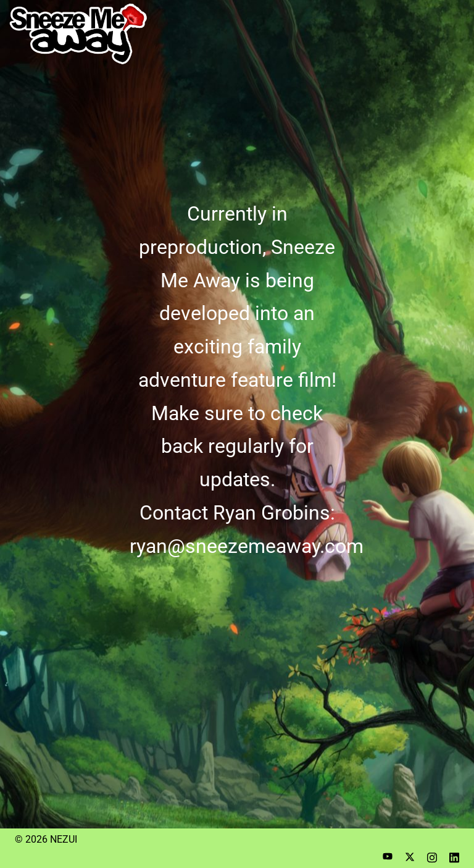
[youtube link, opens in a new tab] (388, 856)
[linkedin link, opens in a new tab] (454, 856)
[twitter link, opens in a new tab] (410, 856)
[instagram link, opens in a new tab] (432, 856)
